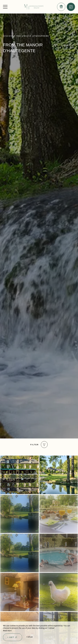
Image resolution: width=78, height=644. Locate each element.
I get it (13, 637)
